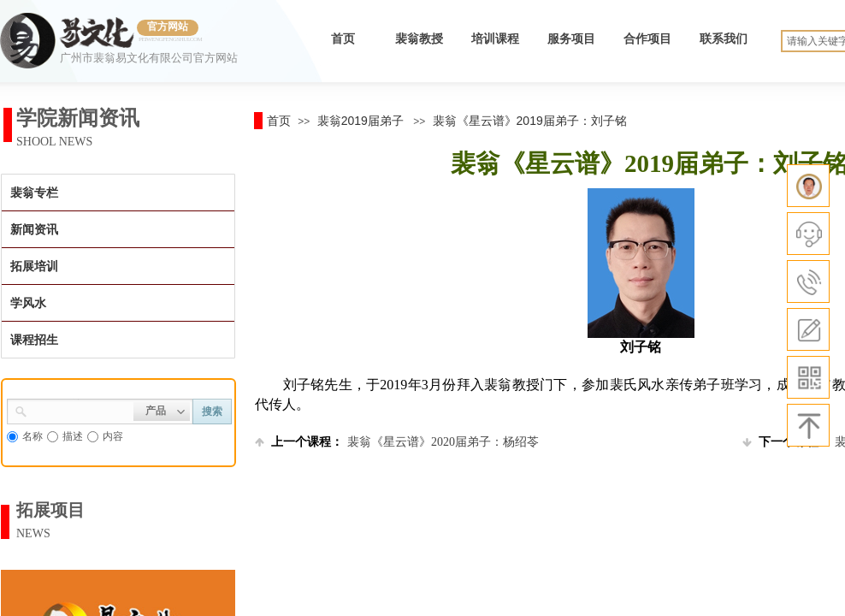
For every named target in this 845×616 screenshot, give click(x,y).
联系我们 (724, 39)
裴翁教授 (419, 39)
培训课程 (495, 39)
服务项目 (571, 39)
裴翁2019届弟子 (360, 121)
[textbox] (80, 410)
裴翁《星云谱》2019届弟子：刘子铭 (530, 121)
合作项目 (647, 39)
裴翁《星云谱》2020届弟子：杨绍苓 (397, 442)
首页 (343, 39)
